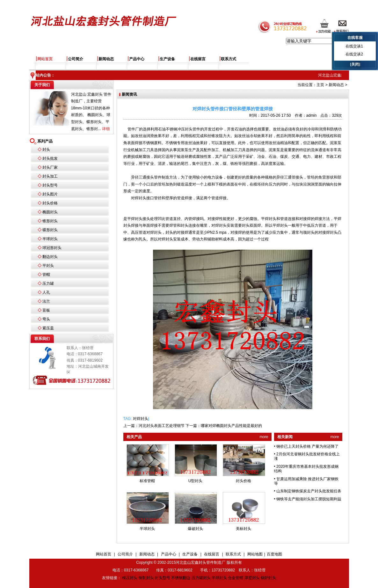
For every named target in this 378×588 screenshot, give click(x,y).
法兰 (46, 301)
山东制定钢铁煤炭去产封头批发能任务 (309, 491)
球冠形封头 (52, 248)
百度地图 (274, 554)
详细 (106, 129)
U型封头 (196, 481)
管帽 (46, 275)
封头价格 (50, 203)
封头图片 (50, 194)
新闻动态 (106, 59)
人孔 (46, 292)
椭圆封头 (50, 212)
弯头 (46, 319)
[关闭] (355, 64)
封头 (46, 150)
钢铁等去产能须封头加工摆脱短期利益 (309, 499)
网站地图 (255, 554)
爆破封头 (195, 529)
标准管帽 (147, 481)
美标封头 (244, 529)
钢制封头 (146, 578)
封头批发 (50, 158)
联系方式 (229, 59)
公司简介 (76, 59)
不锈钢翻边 (181, 578)
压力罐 (48, 283)
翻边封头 (50, 257)
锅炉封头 (268, 578)
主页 (320, 85)
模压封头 (130, 578)
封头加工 (50, 176)
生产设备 (167, 59)
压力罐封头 (201, 578)
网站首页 (45, 59)
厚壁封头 (252, 578)
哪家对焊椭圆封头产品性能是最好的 (231, 426)
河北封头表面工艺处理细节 (162, 426)
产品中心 (137, 59)
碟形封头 (50, 230)
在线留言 (198, 59)
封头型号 (50, 185)
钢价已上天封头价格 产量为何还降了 (307, 446)
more (264, 437)
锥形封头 (50, 221)
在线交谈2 (354, 54)
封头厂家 (50, 167)
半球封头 (50, 239)
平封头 (48, 266)
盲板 (46, 310)
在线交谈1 (354, 46)
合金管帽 (236, 578)
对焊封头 (141, 419)
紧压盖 (48, 328)
